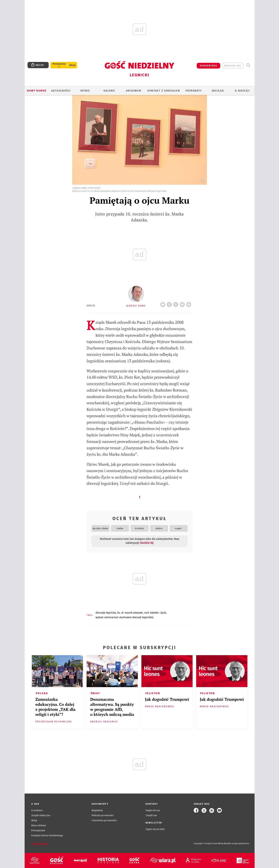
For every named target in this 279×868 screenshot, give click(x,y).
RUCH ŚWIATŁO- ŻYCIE (155, 613)
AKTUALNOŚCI (61, 91)
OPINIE (85, 91)
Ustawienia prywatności (104, 820)
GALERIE (109, 91)
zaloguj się (233, 66)
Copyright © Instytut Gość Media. (209, 844)
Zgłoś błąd (40, 844)
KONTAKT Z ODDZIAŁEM (164, 91)
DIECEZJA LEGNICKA (106, 613)
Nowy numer (37, 91)
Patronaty (194, 91)
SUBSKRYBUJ (208, 66)
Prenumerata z (59, 65)
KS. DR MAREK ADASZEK (130, 613)
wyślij (189, 303)
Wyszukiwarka (248, 65)
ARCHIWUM (133, 91)
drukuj (183, 303)
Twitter (176, 303)
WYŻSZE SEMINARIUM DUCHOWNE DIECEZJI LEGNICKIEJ (124, 617)
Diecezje (218, 91)
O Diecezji (242, 91)
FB (170, 303)
